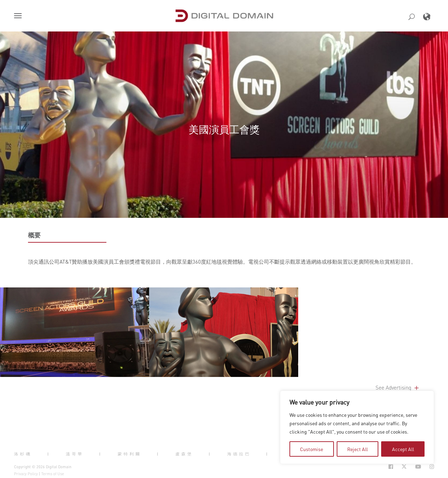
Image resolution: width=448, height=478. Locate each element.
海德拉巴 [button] (239, 454)
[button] (19, 16)
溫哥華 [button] (75, 454)
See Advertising (398, 387)
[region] (357, 427)
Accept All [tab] (403, 449)
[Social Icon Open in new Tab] (391, 467)
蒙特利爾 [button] (129, 454)
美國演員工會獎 (224, 129)
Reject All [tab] (358, 449)
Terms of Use (53, 474)
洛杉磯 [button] (23, 454)
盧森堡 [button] (184, 454)
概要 (34, 235)
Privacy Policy (26, 474)
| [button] (49, 454)
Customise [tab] (311, 449)
